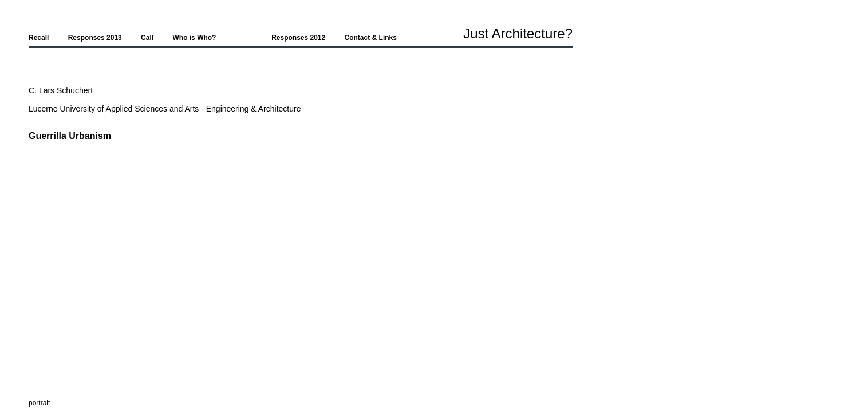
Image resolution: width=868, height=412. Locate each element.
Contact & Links (371, 38)
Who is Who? (194, 38)
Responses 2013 (95, 38)
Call (147, 38)
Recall (39, 38)
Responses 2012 (298, 38)
